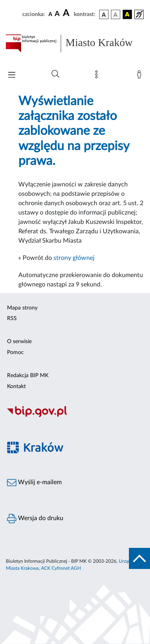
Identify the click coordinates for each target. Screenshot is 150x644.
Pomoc (15, 352)
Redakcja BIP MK (28, 376)
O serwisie (19, 342)
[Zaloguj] (141, 76)
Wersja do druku (35, 519)
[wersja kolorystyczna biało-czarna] (116, 14)
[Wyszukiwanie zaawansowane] (55, 74)
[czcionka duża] (67, 13)
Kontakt (16, 386)
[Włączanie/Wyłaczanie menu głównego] (12, 76)
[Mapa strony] (98, 76)
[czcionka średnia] (57, 14)
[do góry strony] (139, 558)
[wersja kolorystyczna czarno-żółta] (127, 14)
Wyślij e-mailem (34, 483)
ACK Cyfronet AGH (61, 568)
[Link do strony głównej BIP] (75, 43)
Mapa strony (22, 308)
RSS (12, 318)
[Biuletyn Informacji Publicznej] (75, 416)
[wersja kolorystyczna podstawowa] (104, 14)
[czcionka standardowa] (50, 14)
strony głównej (74, 258)
